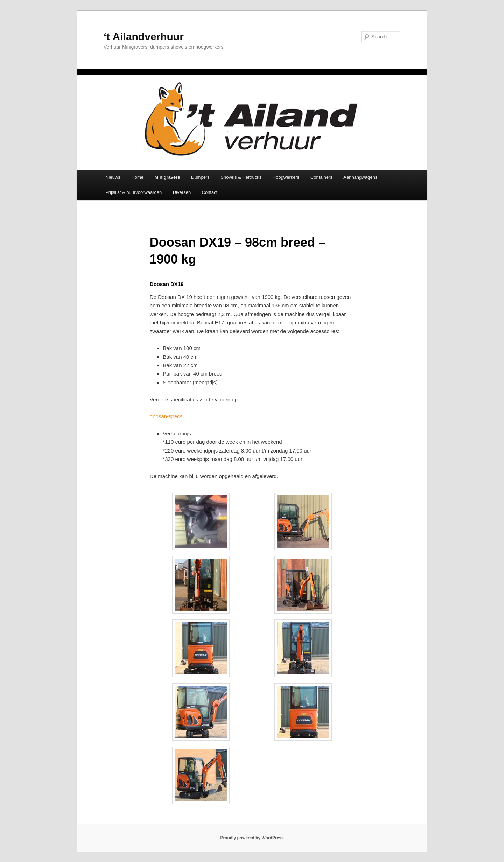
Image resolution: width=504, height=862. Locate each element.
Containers (321, 177)
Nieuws (113, 177)
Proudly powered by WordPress (252, 838)
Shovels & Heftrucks (241, 177)
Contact (210, 192)
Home (137, 177)
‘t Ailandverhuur (144, 37)
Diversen (182, 192)
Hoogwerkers (286, 177)
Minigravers (167, 177)
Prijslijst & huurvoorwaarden (134, 192)
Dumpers (200, 177)
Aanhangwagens (360, 177)
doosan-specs (166, 416)
